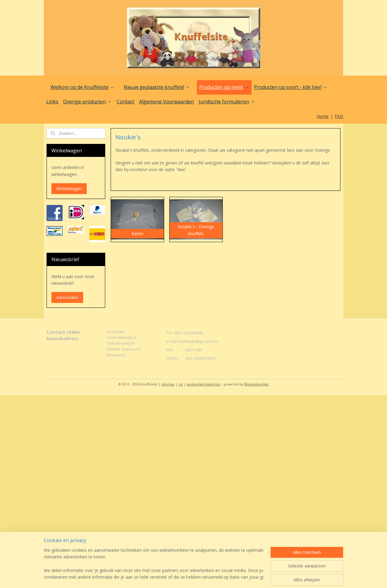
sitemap (168, 384)
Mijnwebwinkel (257, 384)
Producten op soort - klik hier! (291, 87)
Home (323, 116)
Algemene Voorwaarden (166, 102)
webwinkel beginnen (204, 384)
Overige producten (88, 102)
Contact (125, 102)
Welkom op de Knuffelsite (83, 87)
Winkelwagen (69, 188)
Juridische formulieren (227, 102)
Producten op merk (224, 87)
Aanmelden (67, 297)
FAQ (339, 116)
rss (181, 384)
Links (52, 102)
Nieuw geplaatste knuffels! (157, 87)
